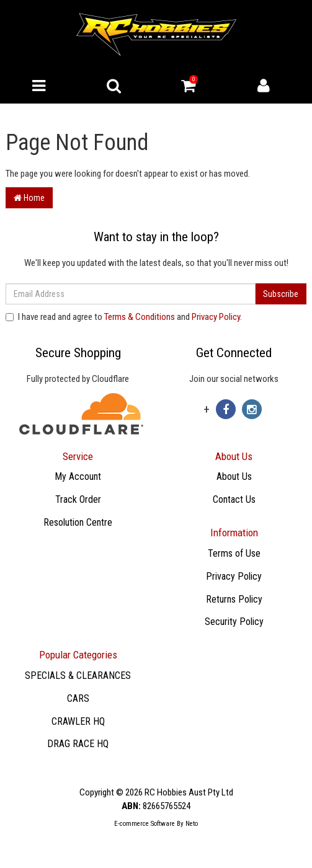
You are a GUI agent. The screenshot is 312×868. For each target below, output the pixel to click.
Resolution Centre (78, 522)
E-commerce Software (145, 824)
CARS (78, 698)
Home (29, 198)
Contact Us (234, 499)
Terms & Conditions (140, 317)
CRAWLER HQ (78, 721)
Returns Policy (234, 599)
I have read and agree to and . (124, 317)
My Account (78, 476)
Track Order (78, 499)
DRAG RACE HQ (78, 744)
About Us (234, 476)
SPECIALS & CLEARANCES (78, 675)
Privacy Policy (216, 317)
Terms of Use (234, 553)
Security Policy (234, 622)
